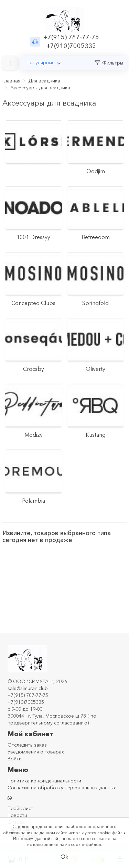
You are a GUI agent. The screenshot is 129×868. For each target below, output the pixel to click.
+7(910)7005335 (71, 46)
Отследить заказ (27, 745)
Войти (15, 759)
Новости (17, 815)
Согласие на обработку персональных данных (62, 788)
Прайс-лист (20, 808)
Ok (64, 857)
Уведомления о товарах (36, 752)
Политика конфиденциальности (44, 781)
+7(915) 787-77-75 (71, 37)
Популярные (41, 62)
